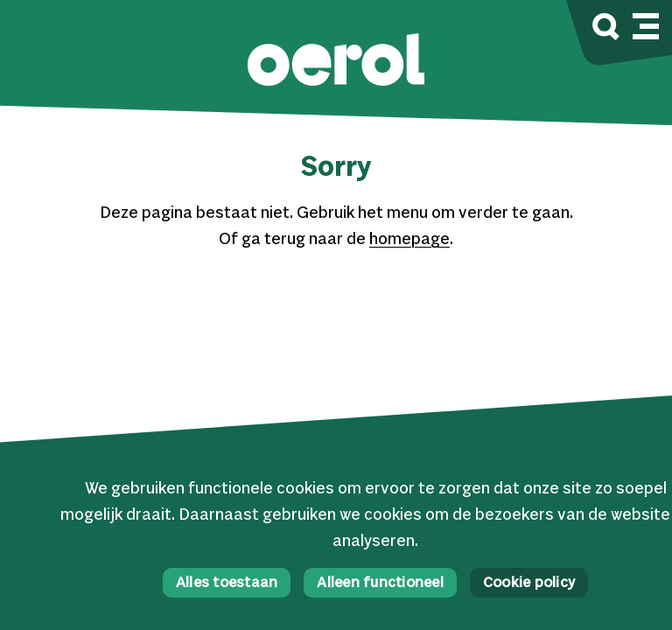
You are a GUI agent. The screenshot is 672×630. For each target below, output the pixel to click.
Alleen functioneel (380, 583)
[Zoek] (606, 29)
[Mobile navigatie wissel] (646, 24)
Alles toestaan (227, 583)
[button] (336, 62)
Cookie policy (529, 583)
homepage (409, 240)
